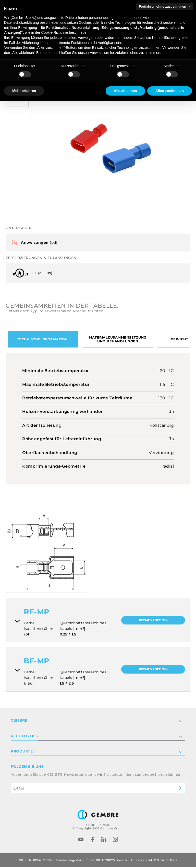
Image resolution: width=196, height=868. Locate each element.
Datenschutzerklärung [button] (21, 22)
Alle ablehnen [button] (125, 91)
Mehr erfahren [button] (24, 91)
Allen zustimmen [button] (170, 91)
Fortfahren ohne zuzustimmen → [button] (165, 7)
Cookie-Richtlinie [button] (54, 32)
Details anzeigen (153, 621)
